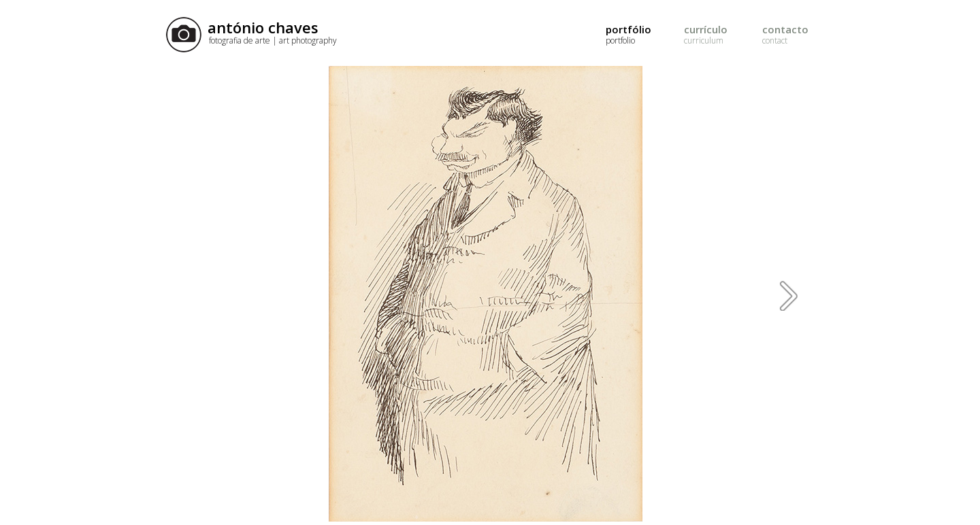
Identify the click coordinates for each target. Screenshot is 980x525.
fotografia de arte (273, 40)
